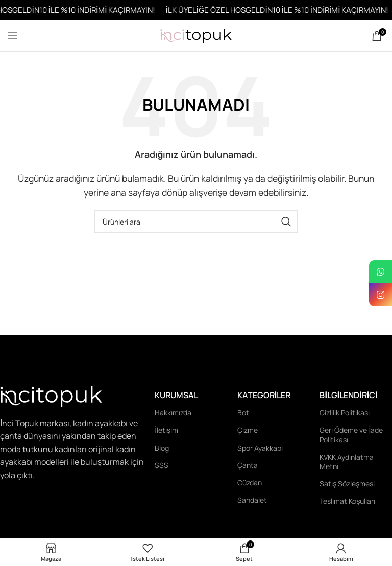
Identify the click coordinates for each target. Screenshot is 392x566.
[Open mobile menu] (13, 36)
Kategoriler (264, 395)
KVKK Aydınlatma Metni (347, 462)
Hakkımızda (173, 413)
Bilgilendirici (348, 395)
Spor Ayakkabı (260, 448)
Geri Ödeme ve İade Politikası (351, 435)
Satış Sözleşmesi (347, 484)
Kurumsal (176, 395)
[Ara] (196, 222)
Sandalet (252, 500)
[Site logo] (196, 35)
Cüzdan (250, 483)
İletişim (166, 430)
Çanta (248, 465)
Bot (243, 413)
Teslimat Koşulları (347, 501)
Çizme (248, 430)
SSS (162, 465)
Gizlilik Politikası (345, 413)
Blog (162, 448)
